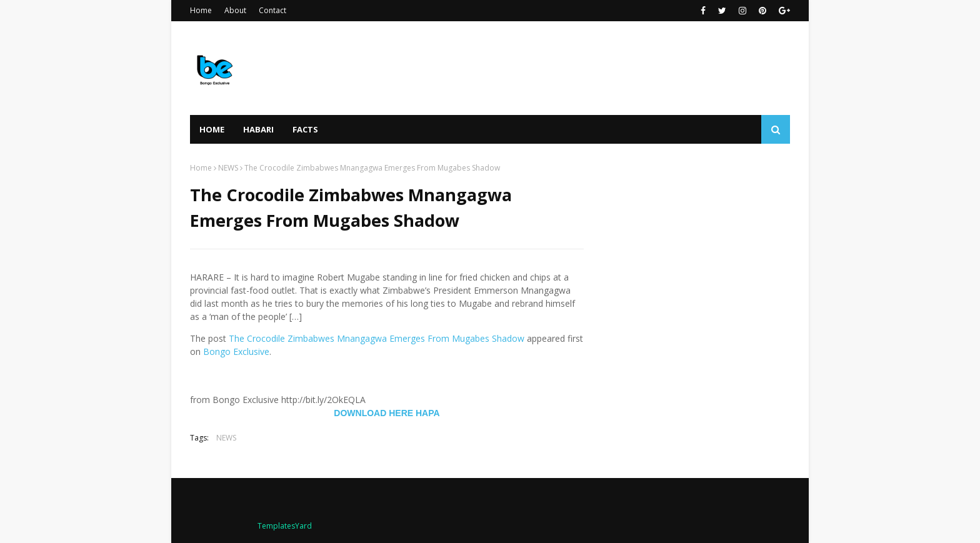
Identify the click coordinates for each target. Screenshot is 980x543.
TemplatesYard (285, 526)
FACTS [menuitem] (305, 129)
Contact (272, 10)
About (235, 10)
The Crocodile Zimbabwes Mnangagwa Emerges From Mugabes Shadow (377, 338)
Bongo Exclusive (236, 351)
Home (201, 10)
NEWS (228, 168)
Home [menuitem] (212, 129)
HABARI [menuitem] (258, 129)
